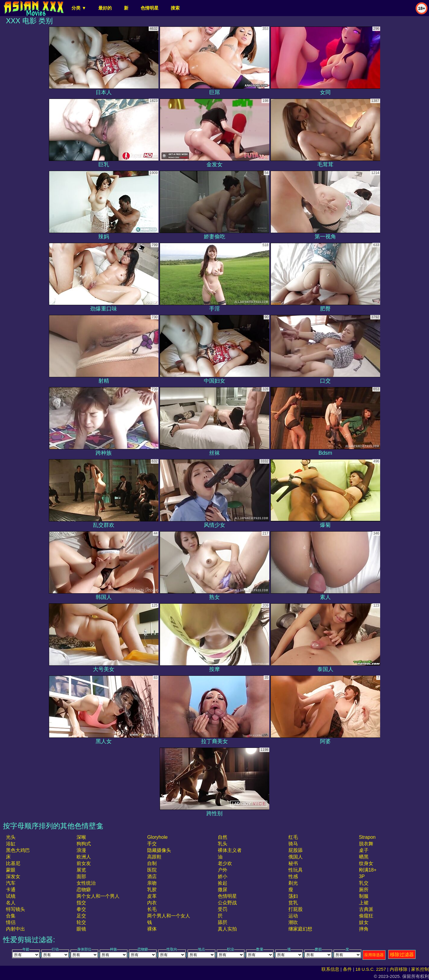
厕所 (364, 890)
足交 (81, 916)
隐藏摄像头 (159, 850)
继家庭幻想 (300, 929)
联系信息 (330, 969)
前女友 (84, 863)
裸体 (152, 929)
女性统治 (86, 883)
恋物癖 (84, 890)
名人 (11, 903)
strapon (367, 837)
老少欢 (225, 863)
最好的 (105, 8)
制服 (364, 896)
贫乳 (293, 903)
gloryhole (157, 837)
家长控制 (420, 969)
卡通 (11, 890)
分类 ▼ (79, 8)
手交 (152, 844)
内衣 (152, 903)
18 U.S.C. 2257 (371, 969)
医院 (152, 870)
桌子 (364, 850)
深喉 (81, 837)
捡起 (223, 883)
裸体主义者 (230, 850)
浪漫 (81, 850)
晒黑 (364, 857)
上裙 (364, 903)
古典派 (366, 909)
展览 (81, 870)
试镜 (11, 896)
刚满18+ (368, 870)
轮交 (81, 922)
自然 (223, 837)
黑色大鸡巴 (18, 850)
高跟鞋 (154, 857)
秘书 (293, 863)
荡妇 (293, 896)
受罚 (223, 909)
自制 (152, 863)
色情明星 (150, 8)
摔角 (364, 929)
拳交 (81, 909)
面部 (81, 876)
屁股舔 (296, 850)
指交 (81, 903)
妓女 (364, 922)
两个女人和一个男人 (98, 896)
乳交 (364, 883)
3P (362, 876)
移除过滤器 (402, 955)
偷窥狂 (366, 916)
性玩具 (296, 870)
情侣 (11, 922)
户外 (223, 870)
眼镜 (81, 929)
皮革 (152, 896)
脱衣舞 (366, 844)
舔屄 (223, 922)
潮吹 (293, 922)
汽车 (11, 883)
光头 (11, 837)
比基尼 (13, 863)
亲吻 (152, 883)
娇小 (223, 876)
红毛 (293, 837)
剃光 (293, 883)
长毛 (152, 909)
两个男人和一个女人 (169, 916)
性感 (293, 876)
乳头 (223, 844)
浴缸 (11, 844)
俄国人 (296, 857)
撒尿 (223, 890)
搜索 (175, 8)
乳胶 (152, 890)
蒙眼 (11, 870)
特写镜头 (15, 909)
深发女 (13, 876)
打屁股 (296, 909)
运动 (293, 916)
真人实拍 (227, 929)
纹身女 (366, 863)
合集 (11, 916)
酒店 (152, 876)
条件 (347, 969)
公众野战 (227, 903)
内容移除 (399, 969)
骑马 (293, 844)
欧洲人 (84, 857)
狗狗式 (84, 844)
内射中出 (15, 929)
